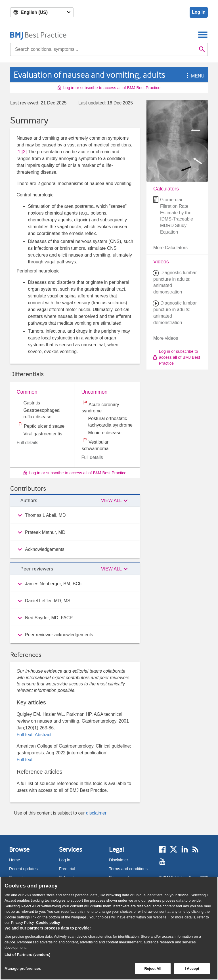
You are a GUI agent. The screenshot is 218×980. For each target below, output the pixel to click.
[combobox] (103, 49)
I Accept (192, 969)
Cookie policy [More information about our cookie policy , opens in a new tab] (48, 923)
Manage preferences (23, 969)
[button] (186, 76)
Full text (25, 735)
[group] (75, 515)
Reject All (153, 969)
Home (14, 860)
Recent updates (23, 869)
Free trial (67, 869)
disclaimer (96, 813)
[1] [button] (19, 152)
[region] (109, 928)
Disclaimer (119, 860)
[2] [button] (24, 152)
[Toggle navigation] (203, 34)
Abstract (43, 735)
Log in (199, 12)
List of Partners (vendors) (28, 955)
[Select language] (42, 12)
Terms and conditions (128, 869)
